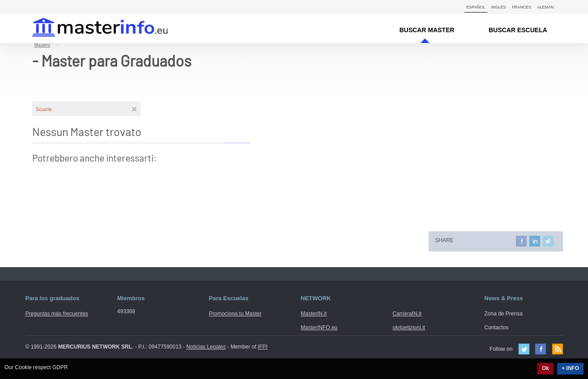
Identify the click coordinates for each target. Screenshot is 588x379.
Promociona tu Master (235, 314)
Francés (521, 7)
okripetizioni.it (409, 328)
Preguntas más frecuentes (57, 314)
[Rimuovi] (134, 109)
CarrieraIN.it (407, 314)
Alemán (545, 7)
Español (476, 7)
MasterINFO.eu (319, 328)
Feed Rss (558, 349)
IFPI (262, 347)
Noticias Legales (206, 347)
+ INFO (570, 368)
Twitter (524, 349)
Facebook (541, 349)
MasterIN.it (89, 28)
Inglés (499, 7)
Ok (545, 368)
